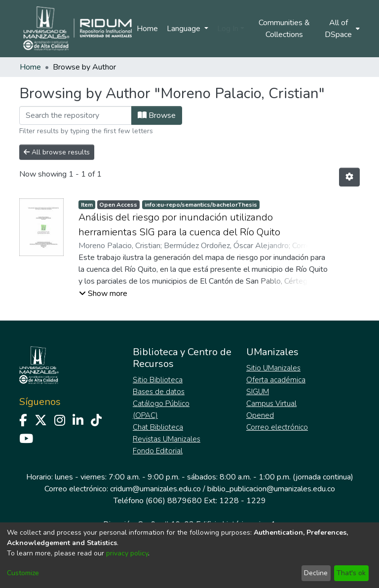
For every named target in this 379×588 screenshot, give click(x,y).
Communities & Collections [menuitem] (284, 29)
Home (147, 29)
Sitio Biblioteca (158, 380)
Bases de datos (159, 392)
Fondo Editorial (158, 451)
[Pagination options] (349, 177)
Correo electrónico (277, 427)
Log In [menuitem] (228, 29)
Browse (157, 115)
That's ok (351, 573)
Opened (260, 415)
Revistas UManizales (167, 439)
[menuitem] (341, 29)
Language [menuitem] (185, 29)
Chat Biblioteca (158, 427)
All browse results (57, 152)
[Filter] (76, 115)
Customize (23, 573)
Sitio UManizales (273, 368)
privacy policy (127, 553)
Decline (316, 573)
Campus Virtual (271, 404)
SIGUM (258, 392)
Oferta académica (276, 380)
